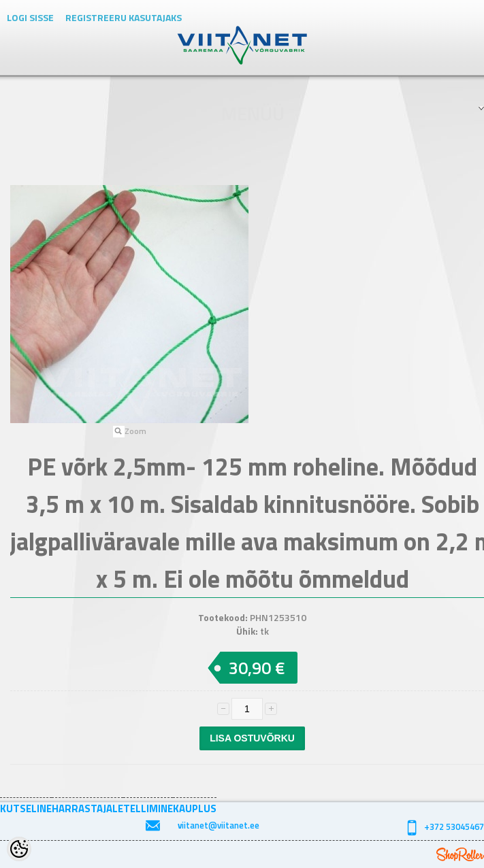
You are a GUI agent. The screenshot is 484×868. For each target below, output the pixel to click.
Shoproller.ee (460, 854)
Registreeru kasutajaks (124, 17)
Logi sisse (30, 17)
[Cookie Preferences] (19, 849)
